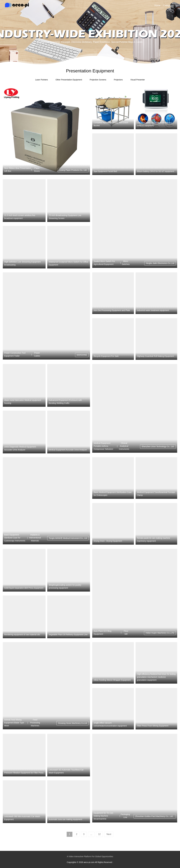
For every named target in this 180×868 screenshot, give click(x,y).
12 (99, 834)
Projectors (118, 80)
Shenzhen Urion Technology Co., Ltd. (158, 447)
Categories (169, 5)
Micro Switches (126, 263)
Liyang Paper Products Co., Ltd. (73, 170)
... (91, 834)
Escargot (66, 42)
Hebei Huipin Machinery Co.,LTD (160, 633)
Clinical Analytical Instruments (124, 446)
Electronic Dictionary (82, 42)
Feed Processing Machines (35, 723)
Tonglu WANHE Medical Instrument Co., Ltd (68, 538)
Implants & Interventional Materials (35, 538)
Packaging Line (125, 816)
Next (109, 834)
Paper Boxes (37, 170)
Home (157, 5)
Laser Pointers (41, 80)
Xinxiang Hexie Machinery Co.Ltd (72, 723)
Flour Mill (126, 633)
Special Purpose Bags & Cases (127, 42)
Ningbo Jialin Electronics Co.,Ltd (160, 263)
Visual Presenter (138, 80)
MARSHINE (82, 355)
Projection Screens (98, 80)
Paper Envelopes (102, 42)
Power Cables (37, 354)
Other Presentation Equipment (69, 80)
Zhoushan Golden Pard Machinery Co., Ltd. (155, 816)
